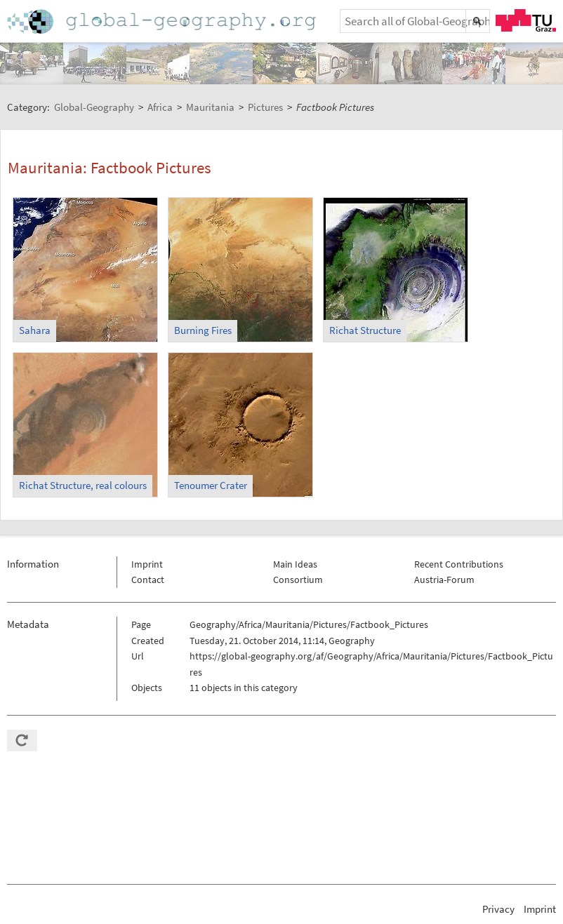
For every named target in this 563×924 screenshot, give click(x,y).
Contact (148, 580)
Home (163, 21)
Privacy (498, 909)
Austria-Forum (444, 580)
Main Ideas (295, 564)
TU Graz (526, 20)
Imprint (147, 564)
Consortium (298, 580)
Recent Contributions (459, 564)
